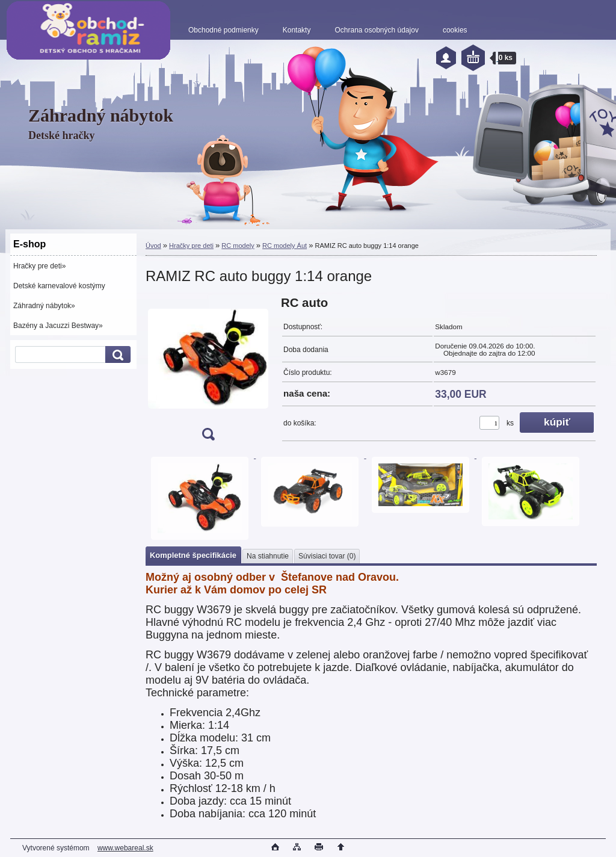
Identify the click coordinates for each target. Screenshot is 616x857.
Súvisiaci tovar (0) (327, 556)
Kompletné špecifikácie (193, 555)
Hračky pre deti (191, 246)
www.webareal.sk (125, 848)
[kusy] (489, 423)
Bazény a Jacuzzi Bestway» (58, 326)
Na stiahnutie (268, 556)
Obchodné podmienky (223, 30)
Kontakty (297, 30)
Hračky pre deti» (39, 266)
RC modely (238, 246)
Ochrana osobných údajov (376, 30)
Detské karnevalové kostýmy (59, 286)
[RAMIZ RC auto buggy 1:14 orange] (208, 372)
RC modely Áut (285, 246)
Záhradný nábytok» (44, 306)
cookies (455, 30)
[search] (116, 355)
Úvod (153, 246)
